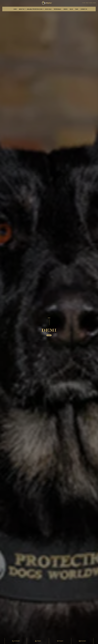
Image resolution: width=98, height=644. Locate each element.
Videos (65, 9)
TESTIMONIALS (57, 9)
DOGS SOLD (48, 9)
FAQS (77, 9)
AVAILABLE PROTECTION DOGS (35, 9)
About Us (22, 9)
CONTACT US (84, 9)
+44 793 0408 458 (89, 3)
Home (15, 9)
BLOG (71, 9)
